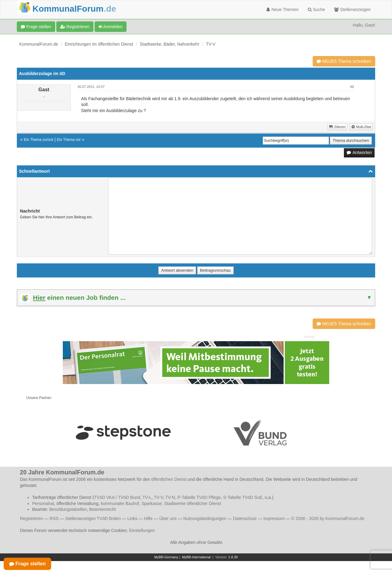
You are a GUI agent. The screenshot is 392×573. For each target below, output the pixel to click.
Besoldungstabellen (68, 509)
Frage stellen (36, 27)
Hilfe (148, 518)
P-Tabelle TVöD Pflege (199, 497)
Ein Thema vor (69, 140)
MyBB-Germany (166, 557)
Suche (317, 9)
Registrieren (75, 27)
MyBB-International (196, 557)
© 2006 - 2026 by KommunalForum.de (328, 518)
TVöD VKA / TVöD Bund (117, 497)
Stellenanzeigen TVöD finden (93, 518)
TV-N (170, 497)
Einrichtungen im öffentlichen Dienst (99, 44)
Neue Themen (282, 9)
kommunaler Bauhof (120, 503)
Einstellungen (142, 530)
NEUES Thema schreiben (344, 61)
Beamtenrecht (102, 509)
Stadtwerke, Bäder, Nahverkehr (170, 44)
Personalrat (43, 503)
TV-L (147, 497)
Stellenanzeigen (352, 9)
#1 (352, 87)
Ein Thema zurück (39, 140)
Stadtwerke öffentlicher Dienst (193, 503)
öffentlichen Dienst (169, 479)
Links (132, 518)
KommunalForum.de (39, 44)
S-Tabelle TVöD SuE (243, 497)
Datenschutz (245, 518)
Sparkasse (152, 503)
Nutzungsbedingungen (205, 518)
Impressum (274, 518)
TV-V (211, 44)
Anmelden (111, 27)
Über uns (168, 518)
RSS (54, 518)
